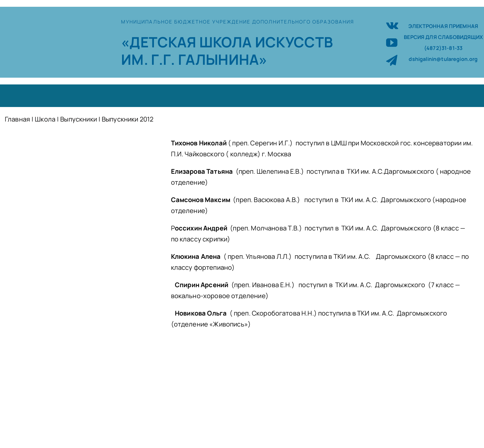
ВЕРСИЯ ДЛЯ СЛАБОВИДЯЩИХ (443, 37)
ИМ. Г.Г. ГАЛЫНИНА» (194, 59)
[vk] (392, 25)
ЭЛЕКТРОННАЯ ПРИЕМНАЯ (443, 26)
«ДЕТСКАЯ (160, 42)
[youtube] (392, 42)
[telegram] (392, 60)
